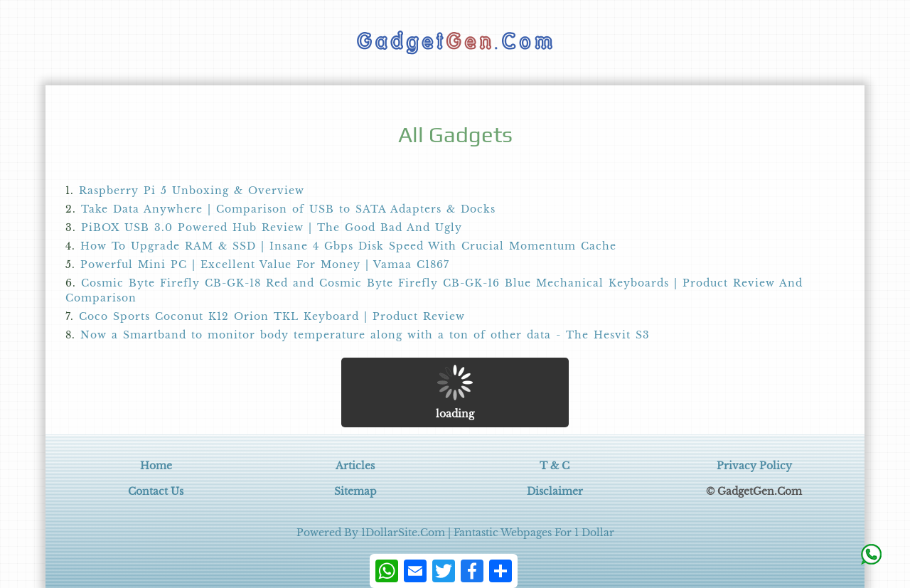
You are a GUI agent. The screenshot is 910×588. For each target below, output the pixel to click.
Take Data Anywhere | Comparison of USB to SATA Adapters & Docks (288, 209)
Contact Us (156, 491)
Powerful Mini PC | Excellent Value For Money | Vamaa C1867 (265, 264)
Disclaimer (555, 491)
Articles (355, 466)
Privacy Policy (754, 466)
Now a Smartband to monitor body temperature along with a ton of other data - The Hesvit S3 (365, 335)
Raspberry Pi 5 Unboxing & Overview (192, 191)
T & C (555, 466)
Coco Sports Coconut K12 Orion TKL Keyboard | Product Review (272, 316)
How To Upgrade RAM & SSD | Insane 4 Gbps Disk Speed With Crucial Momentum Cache (348, 246)
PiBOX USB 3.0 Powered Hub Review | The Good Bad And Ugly (272, 228)
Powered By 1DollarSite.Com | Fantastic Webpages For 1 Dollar (455, 533)
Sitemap (355, 491)
